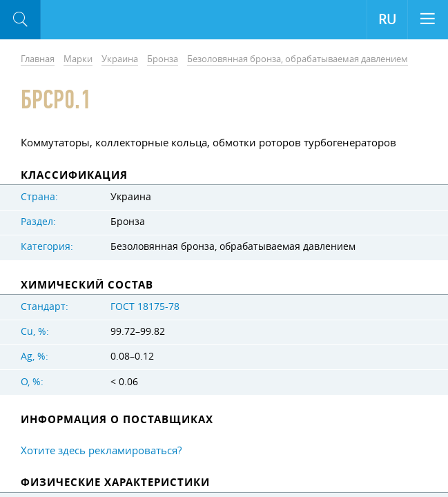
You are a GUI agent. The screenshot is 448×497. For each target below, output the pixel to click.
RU (387, 19)
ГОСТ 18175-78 (145, 306)
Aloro (98, 20)
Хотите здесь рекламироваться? (101, 450)
